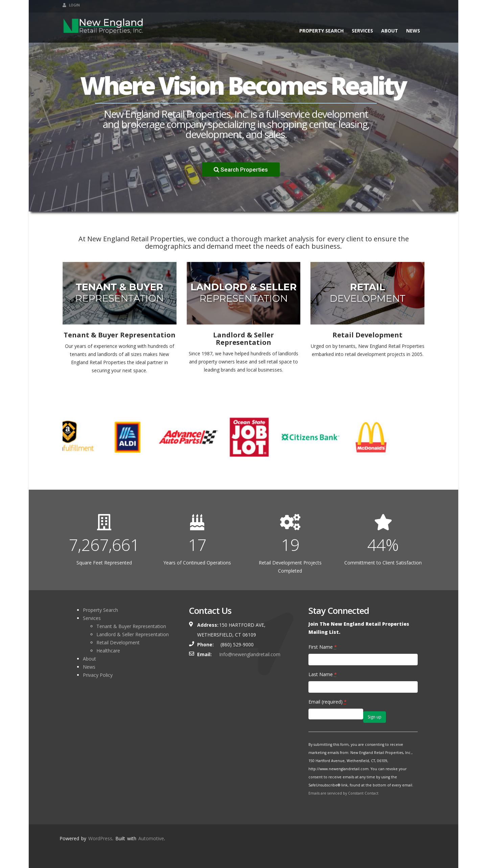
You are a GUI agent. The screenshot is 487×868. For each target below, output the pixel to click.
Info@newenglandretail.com (250, 654)
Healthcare (108, 651)
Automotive (151, 838)
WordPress (100, 838)
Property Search (321, 31)
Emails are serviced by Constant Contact (343, 793)
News (413, 31)
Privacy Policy (98, 675)
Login (71, 5)
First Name (323, 647)
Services (362, 31)
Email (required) (328, 702)
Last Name (323, 674)
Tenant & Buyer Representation (131, 626)
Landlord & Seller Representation (133, 634)
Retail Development (118, 642)
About (390, 31)
